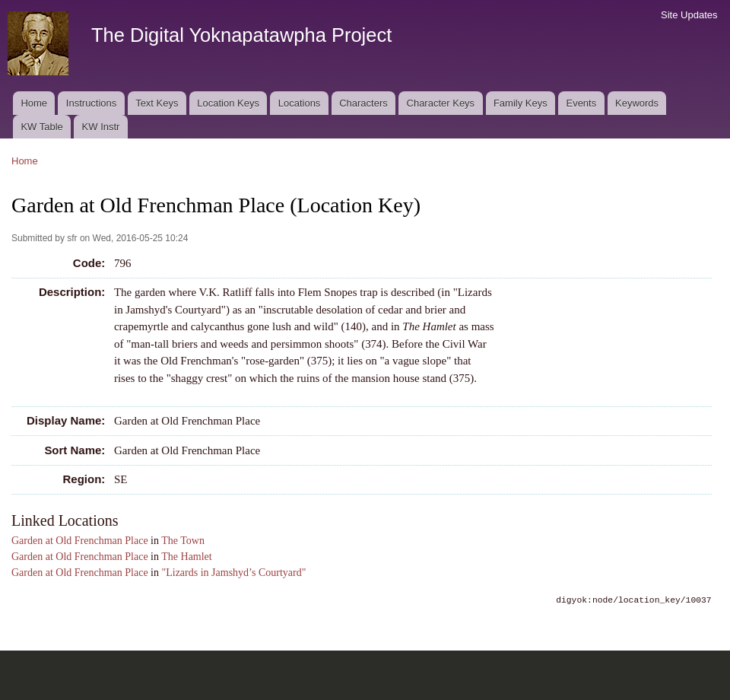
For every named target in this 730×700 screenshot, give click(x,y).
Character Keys (441, 103)
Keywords (637, 103)
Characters (363, 103)
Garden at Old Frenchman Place (80, 541)
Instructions (91, 103)
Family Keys (521, 103)
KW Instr (101, 127)
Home (34, 103)
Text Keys (157, 103)
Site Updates (689, 15)
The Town (183, 541)
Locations (300, 103)
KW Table (41, 127)
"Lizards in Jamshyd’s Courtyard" (234, 573)
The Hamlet (186, 557)
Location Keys (228, 103)
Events (581, 103)
